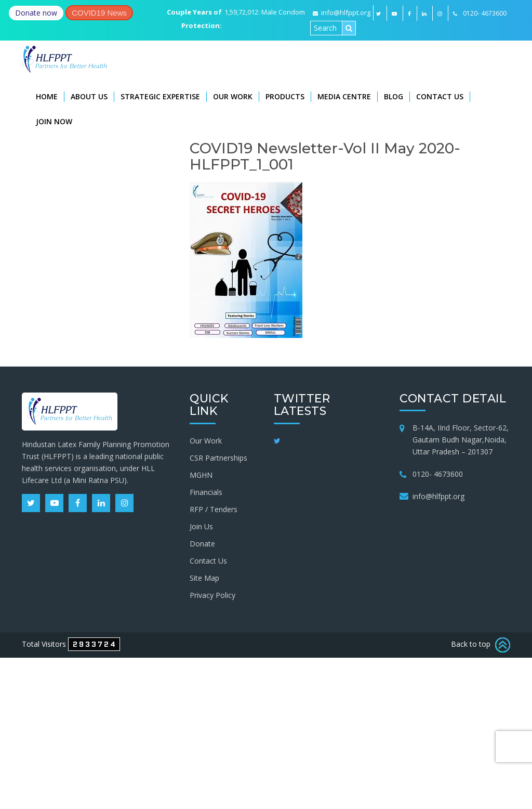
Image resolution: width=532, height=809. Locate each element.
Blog (394, 96)
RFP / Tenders (214, 509)
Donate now (36, 13)
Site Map (204, 578)
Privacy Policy (212, 595)
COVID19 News (99, 13)
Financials (206, 492)
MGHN (201, 475)
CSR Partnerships (218, 458)
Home (47, 96)
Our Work (233, 96)
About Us (89, 96)
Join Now (54, 121)
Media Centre (344, 96)
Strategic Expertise (160, 96)
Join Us (201, 526)
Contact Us (440, 96)
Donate (202, 544)
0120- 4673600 (438, 474)
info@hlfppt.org (342, 12)
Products (285, 96)
